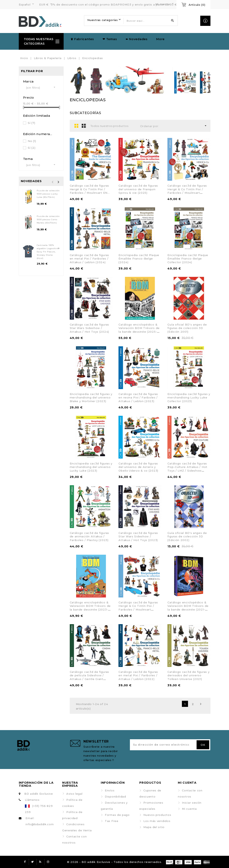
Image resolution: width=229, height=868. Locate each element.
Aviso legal (74, 794)
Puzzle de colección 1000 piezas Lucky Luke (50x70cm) (48, 194)
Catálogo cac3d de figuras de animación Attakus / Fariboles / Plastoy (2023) (90, 536)
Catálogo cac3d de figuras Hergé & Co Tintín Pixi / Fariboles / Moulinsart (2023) (138, 608)
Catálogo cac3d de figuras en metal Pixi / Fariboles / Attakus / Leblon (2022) (138, 675)
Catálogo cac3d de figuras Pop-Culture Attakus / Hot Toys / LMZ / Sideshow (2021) (187, 469)
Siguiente (201, 704)
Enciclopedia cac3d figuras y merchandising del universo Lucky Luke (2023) (91, 467)
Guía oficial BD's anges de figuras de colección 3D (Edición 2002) (187, 536)
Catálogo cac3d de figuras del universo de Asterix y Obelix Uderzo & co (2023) (138, 467)
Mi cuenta (189, 809)
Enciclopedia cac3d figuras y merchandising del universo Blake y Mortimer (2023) (91, 398)
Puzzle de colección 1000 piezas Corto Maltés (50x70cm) (48, 219)
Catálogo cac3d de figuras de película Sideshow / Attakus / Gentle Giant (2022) (90, 677)
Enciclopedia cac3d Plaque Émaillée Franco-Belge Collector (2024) (188, 259)
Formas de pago (117, 815)
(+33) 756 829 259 (39, 809)
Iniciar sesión (192, 803)
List (84, 126)
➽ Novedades (137, 39)
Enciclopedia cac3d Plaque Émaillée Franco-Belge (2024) (139, 259)
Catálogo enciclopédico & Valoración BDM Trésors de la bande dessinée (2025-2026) (139, 330)
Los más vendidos (157, 821)
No (32, 141)
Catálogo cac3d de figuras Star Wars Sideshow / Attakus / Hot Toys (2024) (90, 328)
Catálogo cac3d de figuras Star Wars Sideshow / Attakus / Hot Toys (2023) (138, 536)
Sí (31, 123)
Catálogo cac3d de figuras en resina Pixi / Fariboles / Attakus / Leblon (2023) (138, 398)
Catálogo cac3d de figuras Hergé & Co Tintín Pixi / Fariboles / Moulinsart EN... (90, 189)
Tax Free (112, 821)
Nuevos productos (157, 815)
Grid (76, 126)
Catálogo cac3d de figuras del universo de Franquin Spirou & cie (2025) (138, 189)
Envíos (110, 790)
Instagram (48, 862)
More (160, 39)
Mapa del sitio (154, 827)
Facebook (25, 862)
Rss (40, 862)
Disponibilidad (115, 796)
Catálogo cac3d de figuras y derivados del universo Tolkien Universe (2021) (188, 675)
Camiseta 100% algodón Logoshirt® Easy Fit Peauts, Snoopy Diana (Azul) (48, 252)
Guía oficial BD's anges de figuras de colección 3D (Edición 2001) (187, 328)
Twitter (33, 862)
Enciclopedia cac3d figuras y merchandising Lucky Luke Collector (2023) (189, 398)
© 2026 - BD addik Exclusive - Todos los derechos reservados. (114, 862)
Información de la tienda (36, 784)
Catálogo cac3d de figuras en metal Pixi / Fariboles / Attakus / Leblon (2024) (90, 259)
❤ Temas (110, 39)
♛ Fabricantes (82, 39)
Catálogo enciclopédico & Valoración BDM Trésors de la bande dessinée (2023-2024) (90, 608)
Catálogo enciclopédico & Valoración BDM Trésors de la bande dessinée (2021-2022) (188, 608)
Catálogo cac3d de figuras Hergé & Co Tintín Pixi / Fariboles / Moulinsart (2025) (187, 191)
